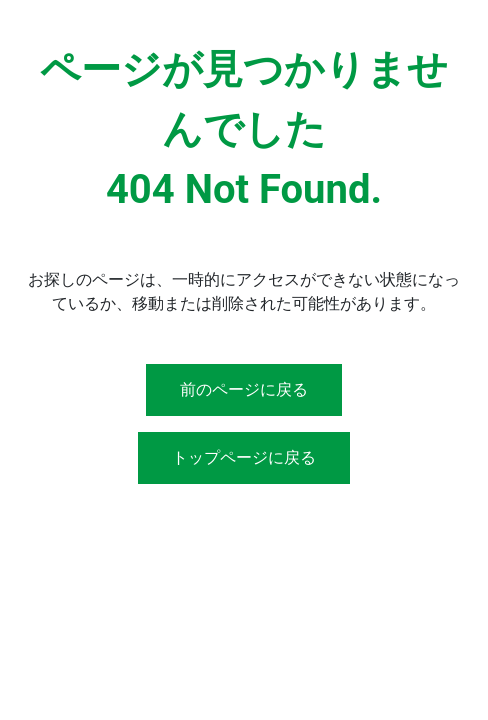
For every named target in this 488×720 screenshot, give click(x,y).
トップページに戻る (244, 457)
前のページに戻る (244, 389)
